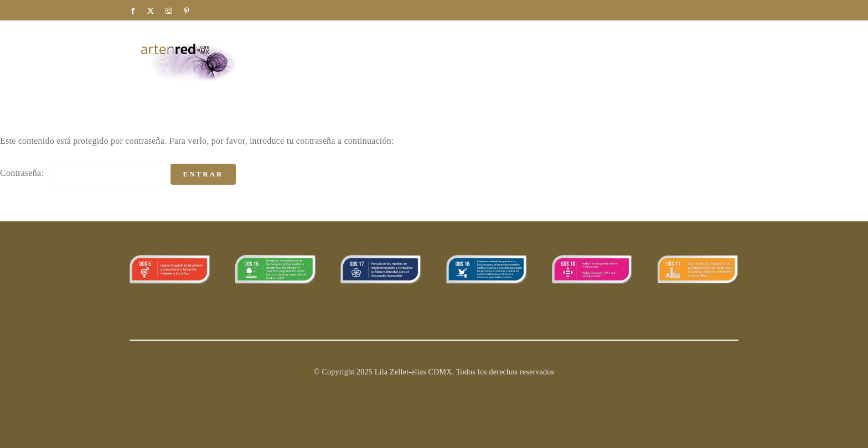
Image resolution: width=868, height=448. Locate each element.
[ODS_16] (487, 259)
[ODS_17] (381, 259)
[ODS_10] (593, 259)
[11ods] (698, 259)
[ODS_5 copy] (170, 259)
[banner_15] (276, 259)
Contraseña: (81, 173)
